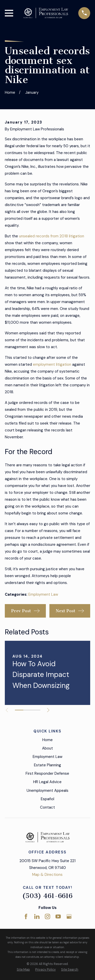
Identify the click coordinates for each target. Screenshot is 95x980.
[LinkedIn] (37, 916)
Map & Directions (47, 875)
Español (48, 799)
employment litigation (52, 364)
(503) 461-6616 (47, 896)
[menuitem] (23, 970)
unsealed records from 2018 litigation (51, 236)
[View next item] (48, 710)
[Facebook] (26, 916)
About (48, 748)
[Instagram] (48, 916)
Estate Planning (48, 765)
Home (48, 740)
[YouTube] (58, 916)
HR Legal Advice (47, 782)
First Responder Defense (47, 773)
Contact (48, 807)
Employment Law (43, 594)
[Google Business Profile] (69, 916)
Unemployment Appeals (48, 791)
